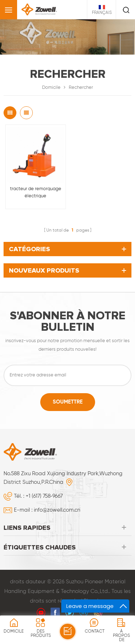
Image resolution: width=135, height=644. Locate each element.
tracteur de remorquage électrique (36, 192)
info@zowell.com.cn (57, 510)
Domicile (51, 88)
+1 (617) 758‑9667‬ (44, 496)
